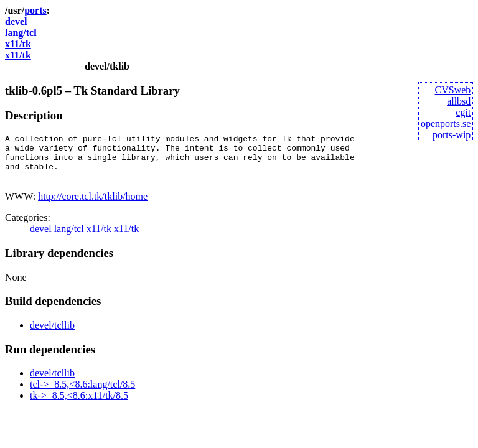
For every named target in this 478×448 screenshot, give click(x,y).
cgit (463, 112)
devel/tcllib (52, 334)
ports (35, 10)
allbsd (459, 101)
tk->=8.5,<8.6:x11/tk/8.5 (79, 405)
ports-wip (452, 135)
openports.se (446, 124)
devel (16, 21)
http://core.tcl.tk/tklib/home (93, 206)
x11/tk (18, 44)
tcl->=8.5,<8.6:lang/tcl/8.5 (82, 394)
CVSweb (453, 90)
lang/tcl (21, 33)
